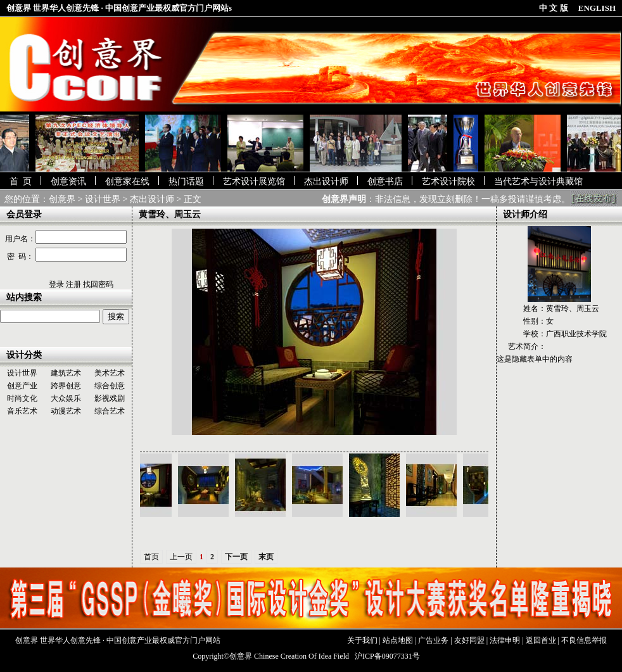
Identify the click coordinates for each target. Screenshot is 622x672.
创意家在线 (127, 181)
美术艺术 (110, 373)
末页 (266, 557)
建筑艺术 (66, 373)
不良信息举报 (584, 640)
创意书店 (385, 181)
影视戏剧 (110, 398)
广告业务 (433, 640)
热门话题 (186, 181)
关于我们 (362, 640)
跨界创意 (66, 386)
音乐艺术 (22, 411)
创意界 (62, 199)
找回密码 (98, 284)
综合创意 (110, 386)
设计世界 (103, 199)
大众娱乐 (66, 398)
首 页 (21, 181)
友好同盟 (469, 640)
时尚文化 (22, 398)
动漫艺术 (66, 411)
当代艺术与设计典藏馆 (538, 181)
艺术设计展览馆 (254, 181)
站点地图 (398, 640)
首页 (151, 557)
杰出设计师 (326, 181)
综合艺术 (110, 411)
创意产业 (22, 386)
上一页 (181, 557)
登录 (56, 284)
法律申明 (505, 640)
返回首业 (541, 640)
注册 (73, 284)
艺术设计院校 (448, 181)
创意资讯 (68, 181)
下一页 (236, 557)
